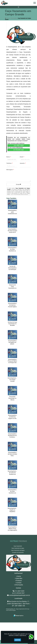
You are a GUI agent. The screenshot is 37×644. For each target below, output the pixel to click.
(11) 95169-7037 (19, 593)
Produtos (19, 581)
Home (19, 576)
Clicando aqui (19, 150)
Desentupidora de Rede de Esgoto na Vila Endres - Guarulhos (12, 418)
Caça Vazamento (18, 546)
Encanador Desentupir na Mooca (12, 398)
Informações (19, 585)
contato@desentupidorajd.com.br (19, 595)
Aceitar (18, 640)
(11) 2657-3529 (19, 145)
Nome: (9, 157)
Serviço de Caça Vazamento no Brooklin (12, 324)
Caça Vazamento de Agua (18, 548)
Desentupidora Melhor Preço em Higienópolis (12, 529)
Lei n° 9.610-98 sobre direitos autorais (20, 194)
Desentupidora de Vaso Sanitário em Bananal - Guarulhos (12, 493)
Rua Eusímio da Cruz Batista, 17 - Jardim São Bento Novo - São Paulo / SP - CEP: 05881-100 (18, 604)
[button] (35, 3)
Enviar (18, 184)
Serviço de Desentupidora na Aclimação (12, 268)
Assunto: (23, 163)
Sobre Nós (19, 578)
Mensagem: (10, 170)
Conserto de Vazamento (18, 552)
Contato (19, 583)
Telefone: (9, 163)
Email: (22, 157)
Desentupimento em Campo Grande (12, 380)
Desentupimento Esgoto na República (12, 510)
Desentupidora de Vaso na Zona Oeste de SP (12, 231)
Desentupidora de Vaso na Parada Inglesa (12, 305)
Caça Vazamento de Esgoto (18, 550)
